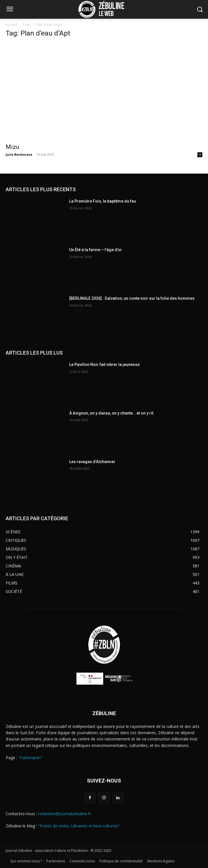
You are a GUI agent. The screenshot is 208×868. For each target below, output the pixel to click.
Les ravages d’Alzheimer (92, 462)
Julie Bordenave (19, 154)
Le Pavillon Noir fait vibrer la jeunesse (104, 365)
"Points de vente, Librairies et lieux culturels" (79, 826)
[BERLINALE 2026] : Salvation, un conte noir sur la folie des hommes (132, 298)
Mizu (12, 147)
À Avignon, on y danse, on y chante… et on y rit (111, 413)
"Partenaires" (30, 758)
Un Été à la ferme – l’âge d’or (96, 250)
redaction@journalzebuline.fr (65, 814)
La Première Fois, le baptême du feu (103, 201)
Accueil (11, 25)
